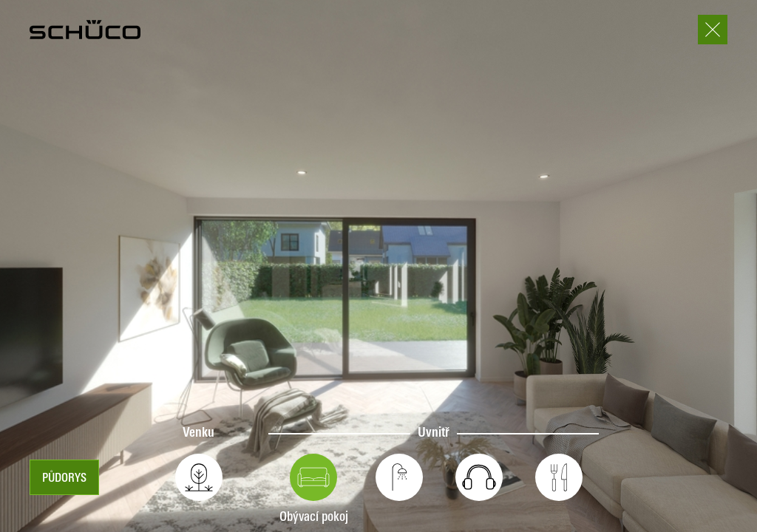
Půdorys (64, 479)
